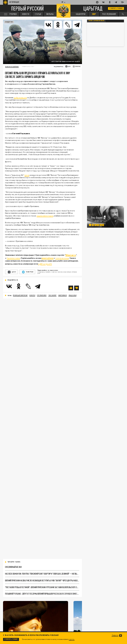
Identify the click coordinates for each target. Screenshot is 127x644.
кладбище (73, 295)
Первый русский (27, 8)
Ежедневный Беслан (13, 567)
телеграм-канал (62, 258)
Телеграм (28, 272)
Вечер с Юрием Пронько (96, 21)
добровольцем (20, 98)
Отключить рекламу (116, 8)
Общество (9, 22)
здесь (72, 639)
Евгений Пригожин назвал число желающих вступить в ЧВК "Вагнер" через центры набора (42, 580)
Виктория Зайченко (12, 67)
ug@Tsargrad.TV (45, 264)
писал (27, 175)
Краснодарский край (20, 295)
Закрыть (115, 635)
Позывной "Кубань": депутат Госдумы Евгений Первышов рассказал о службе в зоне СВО (42, 594)
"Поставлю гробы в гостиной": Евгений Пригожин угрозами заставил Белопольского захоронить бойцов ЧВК (42, 587)
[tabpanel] (106, 217)
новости (32, 295)
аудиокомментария (45, 216)
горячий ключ (42, 295)
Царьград (93, 8)
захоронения (62, 295)
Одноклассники (13, 258)
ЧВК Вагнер (52, 295)
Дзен (12, 272)
